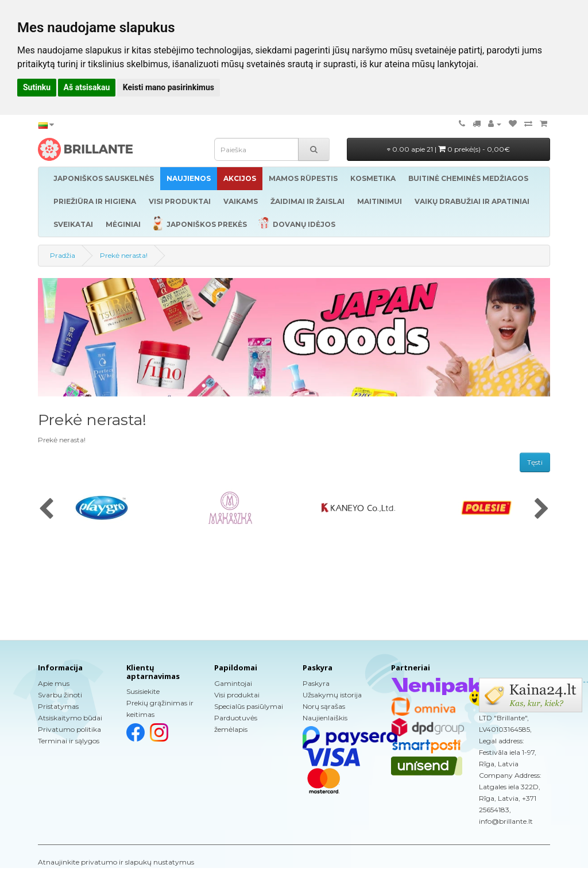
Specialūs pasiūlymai (249, 706)
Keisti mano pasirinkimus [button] (169, 87)
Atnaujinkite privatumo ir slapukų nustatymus (116, 862)
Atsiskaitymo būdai (70, 718)
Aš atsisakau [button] (87, 87)
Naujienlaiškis (325, 718)
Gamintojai (233, 683)
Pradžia (63, 255)
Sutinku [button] (37, 87)
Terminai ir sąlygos (69, 741)
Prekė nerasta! (124, 255)
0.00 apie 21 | (448, 149)
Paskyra (316, 683)
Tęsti (535, 462)
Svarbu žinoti (60, 695)
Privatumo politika (69, 729)
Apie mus (54, 683)
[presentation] (46, 510)
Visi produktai (237, 695)
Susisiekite (143, 691)
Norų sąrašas (324, 706)
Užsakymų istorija (332, 695)
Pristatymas (58, 706)
